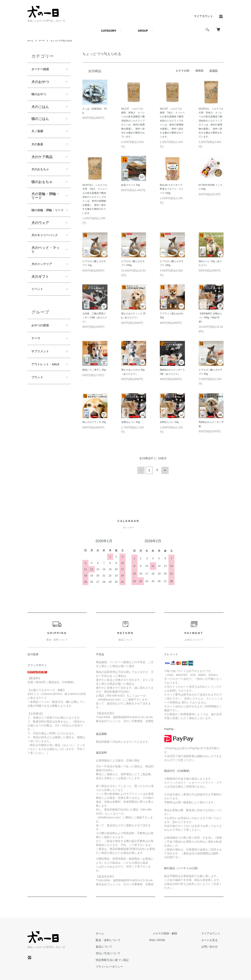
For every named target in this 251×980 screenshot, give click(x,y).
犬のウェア (40, 235)
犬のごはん (40, 109)
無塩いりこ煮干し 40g (94, 370)
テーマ (44, 40)
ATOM (174, 939)
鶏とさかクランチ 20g (94, 422)
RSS (165, 939)
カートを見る (213, 939)
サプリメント (42, 376)
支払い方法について (124, 952)
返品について (120, 946)
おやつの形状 (42, 348)
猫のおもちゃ (42, 187)
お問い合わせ (213, 946)
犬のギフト (40, 297)
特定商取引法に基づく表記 (128, 959)
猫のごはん (40, 121)
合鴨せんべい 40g (131, 422)
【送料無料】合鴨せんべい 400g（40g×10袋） (210, 318)
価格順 (199, 71)
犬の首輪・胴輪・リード (45, 201)
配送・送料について (124, 939)
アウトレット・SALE (44, 393)
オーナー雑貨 (42, 70)
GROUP (143, 31)
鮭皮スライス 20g (131, 185)
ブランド (38, 410)
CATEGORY (109, 31)
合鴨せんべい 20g (169, 422)
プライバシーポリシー (125, 966)
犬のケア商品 (42, 161)
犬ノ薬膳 (38, 134)
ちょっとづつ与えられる (66, 40)
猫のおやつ (40, 96)
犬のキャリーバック (45, 251)
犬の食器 (38, 148)
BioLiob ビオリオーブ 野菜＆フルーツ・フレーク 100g (172, 189)
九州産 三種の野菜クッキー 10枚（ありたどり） (95, 318)
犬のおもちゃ (42, 174)
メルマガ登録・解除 (174, 932)
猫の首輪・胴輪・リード (45, 219)
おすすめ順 (183, 71)
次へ (164, 470)
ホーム (31, 40)
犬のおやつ (40, 83)
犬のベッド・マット (45, 269)
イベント (38, 310)
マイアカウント (203, 16)
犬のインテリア (44, 284)
